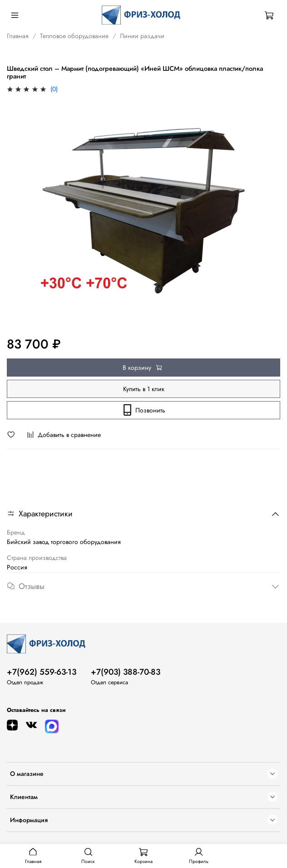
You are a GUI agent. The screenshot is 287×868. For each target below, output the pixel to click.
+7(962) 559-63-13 (42, 672)
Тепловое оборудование (74, 36)
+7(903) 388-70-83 (126, 672)
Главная (18, 36)
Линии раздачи (142, 36)
